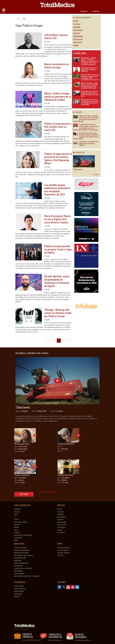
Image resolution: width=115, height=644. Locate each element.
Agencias (76, 33)
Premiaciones (78, 36)
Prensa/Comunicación (21, 563)
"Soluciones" (78, 169)
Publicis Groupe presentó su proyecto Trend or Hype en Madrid (58, 249)
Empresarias (78, 30)
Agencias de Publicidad (22, 550)
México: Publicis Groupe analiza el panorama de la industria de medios (57, 97)
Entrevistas (78, 43)
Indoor (16, 527)
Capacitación (78, 40)
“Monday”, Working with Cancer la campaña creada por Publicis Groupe (58, 313)
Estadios (17, 533)
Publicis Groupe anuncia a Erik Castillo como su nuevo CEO (58, 127)
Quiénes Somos (19, 586)
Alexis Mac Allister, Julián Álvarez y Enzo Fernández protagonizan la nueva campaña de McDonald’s (86, 86)
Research (77, 24)
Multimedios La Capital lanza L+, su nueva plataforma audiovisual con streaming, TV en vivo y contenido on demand (86, 61)
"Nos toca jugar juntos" (22, 444)
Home (18, 19)
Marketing (18, 561)
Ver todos (24, 494)
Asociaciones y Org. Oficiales (24, 556)
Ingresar (95, 11)
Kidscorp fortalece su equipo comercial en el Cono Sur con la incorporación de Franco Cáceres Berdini (86, 119)
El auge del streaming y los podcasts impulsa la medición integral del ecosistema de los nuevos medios (86, 136)
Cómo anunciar (19, 591)
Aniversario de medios (22, 553)
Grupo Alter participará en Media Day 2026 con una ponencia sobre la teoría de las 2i (86, 94)
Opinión (76, 46)
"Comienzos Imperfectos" (66, 444)
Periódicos (18, 509)
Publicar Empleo (63, 550)
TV (15, 517)
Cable (16, 514)
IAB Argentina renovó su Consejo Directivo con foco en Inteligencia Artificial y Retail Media (86, 102)
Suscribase (82, 11)
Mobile (16, 540)
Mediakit (17, 597)
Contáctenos (18, 594)
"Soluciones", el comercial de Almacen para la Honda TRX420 (86, 143)
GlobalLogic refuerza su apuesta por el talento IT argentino (85, 70)
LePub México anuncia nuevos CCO (56, 37)
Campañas (77, 27)
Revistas (17, 512)
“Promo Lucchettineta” (22, 475)
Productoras (18, 566)
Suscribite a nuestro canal (47, 492)
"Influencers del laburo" (66, 475)
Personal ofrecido (64, 553)
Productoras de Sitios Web (23, 569)
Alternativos (18, 538)
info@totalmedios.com (55, 640)
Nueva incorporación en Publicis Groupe (56, 66)
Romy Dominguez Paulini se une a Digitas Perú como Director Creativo (57, 219)
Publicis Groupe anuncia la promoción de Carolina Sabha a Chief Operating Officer (58, 159)
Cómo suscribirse (20, 589)
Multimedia (61, 533)
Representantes (19, 574)
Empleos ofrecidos (64, 548)
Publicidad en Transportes (23, 535)
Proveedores (18, 571)
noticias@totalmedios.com (83, 640)
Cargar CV (61, 556)
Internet (17, 525)
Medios (76, 21)
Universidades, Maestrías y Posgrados (27, 576)
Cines (16, 530)
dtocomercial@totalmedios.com (31, 640)
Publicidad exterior (21, 522)
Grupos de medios (20, 558)
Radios (16, 520)
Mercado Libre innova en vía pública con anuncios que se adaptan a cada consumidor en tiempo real (86, 77)
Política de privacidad (21, 630)
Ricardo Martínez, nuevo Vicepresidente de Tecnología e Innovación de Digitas (57, 281)
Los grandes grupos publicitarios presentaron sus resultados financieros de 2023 (57, 190)
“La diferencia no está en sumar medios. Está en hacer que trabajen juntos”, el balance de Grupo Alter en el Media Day (86, 127)
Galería (96, 175)
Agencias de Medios (21, 548)
